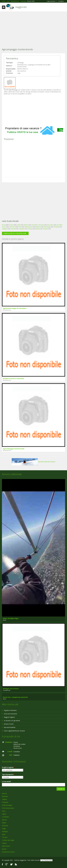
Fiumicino (12, 227)
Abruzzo (4, 793)
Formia (30, 229)
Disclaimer (17, 746)
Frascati (13, 229)
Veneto (4, 849)
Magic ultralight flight (11, 618)
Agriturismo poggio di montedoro (15, 308)
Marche (4, 820)
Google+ (7, 864)
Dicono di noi (18, 748)
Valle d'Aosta (6, 846)
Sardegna (5, 831)
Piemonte (5, 826)
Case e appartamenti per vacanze (14, 731)
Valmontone (29, 227)
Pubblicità (16, 755)
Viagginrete (21, 7)
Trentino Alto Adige (8, 840)
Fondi (20, 227)
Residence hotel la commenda (13, 379)
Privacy (16, 742)
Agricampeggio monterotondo (14, 449)
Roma (4, 225)
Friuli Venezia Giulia (8, 808)
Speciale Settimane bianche (33, 462)
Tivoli (33, 225)
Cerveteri (56, 227)
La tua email (7, 781)
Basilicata (5, 796)
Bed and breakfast (10, 727)
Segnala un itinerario (10, 710)
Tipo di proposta (8, 774)
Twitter (11, 864)
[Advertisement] (33, 27)
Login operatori (51, 1)
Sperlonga (47, 227)
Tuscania (45, 229)
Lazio (4, 811)
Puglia (4, 829)
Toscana (5, 837)
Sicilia (4, 834)
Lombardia (5, 817)
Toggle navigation (4, 7)
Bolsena (38, 227)
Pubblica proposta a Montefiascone (15, 233)
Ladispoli (5, 229)
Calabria (4, 799)
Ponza (12, 225)
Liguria (4, 814)
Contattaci (61, 1)
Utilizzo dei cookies (19, 744)
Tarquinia (22, 229)
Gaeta (19, 225)
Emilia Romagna (7, 805)
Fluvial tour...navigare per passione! (15, 697)
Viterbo (26, 225)
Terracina (41, 225)
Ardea (37, 229)
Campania (5, 802)
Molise (4, 823)
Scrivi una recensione (10, 714)
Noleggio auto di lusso (11, 689)
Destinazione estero (8, 852)
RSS (16, 864)
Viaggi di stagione (9, 717)
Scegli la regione (8, 767)
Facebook (2, 864)
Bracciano (50, 225)
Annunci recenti (9, 724)
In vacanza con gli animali (12, 721)
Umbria (4, 843)
